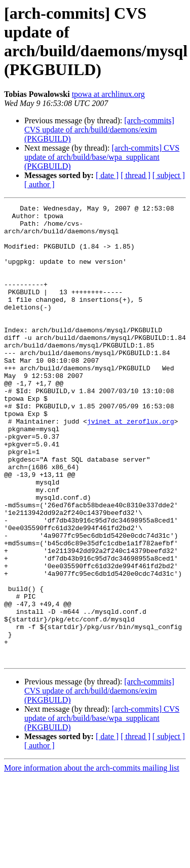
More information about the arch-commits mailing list (92, 859)
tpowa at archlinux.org (108, 94)
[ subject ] (169, 175)
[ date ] (107, 175)
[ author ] (40, 184)
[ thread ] (136, 175)
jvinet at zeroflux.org (131, 465)
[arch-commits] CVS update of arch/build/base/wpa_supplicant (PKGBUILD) (102, 157)
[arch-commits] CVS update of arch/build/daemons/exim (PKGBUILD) (99, 130)
